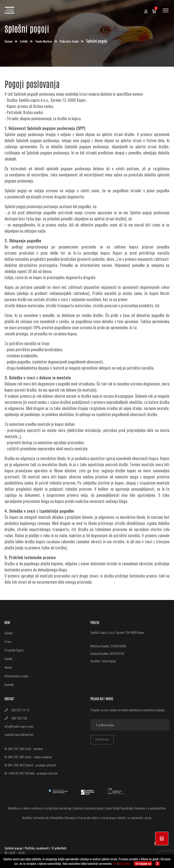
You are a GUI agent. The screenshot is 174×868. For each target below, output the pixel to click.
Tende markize (44, 41)
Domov (9, 41)
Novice (8, 667)
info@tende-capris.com (19, 726)
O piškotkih (59, 848)
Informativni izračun (16, 676)
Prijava (102, 740)
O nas (8, 641)
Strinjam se (143, 863)
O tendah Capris (14, 650)
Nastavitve (125, 863)
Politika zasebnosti (37, 848)
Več (115, 863)
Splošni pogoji (13, 848)
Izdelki (24, 41)
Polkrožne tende (69, 41)
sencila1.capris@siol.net (19, 734)
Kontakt (9, 684)
